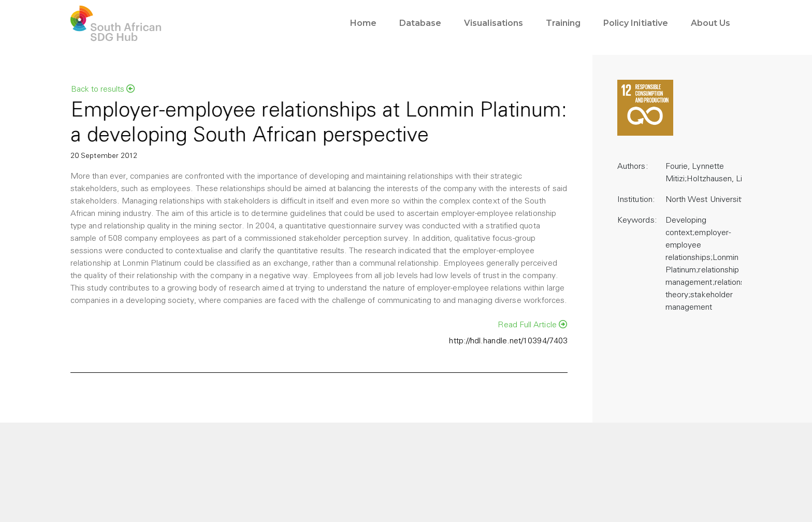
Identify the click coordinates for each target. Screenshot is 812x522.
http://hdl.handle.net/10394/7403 (508, 341)
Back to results (103, 89)
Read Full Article (532, 325)
